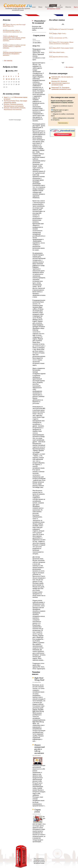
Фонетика (59, 7)
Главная (53, 5)
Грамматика (49, 7)
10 (7, 79)
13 (14, 79)
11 (9, 79)
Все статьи (69, 67)
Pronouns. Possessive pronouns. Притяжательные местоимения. (14, 105)
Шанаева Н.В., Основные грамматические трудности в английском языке (61, 83)
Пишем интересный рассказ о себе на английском (40, 749)
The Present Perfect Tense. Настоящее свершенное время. (15, 102)
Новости (68, 7)
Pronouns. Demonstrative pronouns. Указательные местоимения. (15, 109)
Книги (40, 7)
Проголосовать (63, 123)
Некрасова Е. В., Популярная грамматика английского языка (61, 88)
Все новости (8, 61)
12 (11, 79)
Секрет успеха (38, 811)
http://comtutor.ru (39, 859)
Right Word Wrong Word (39, 679)
